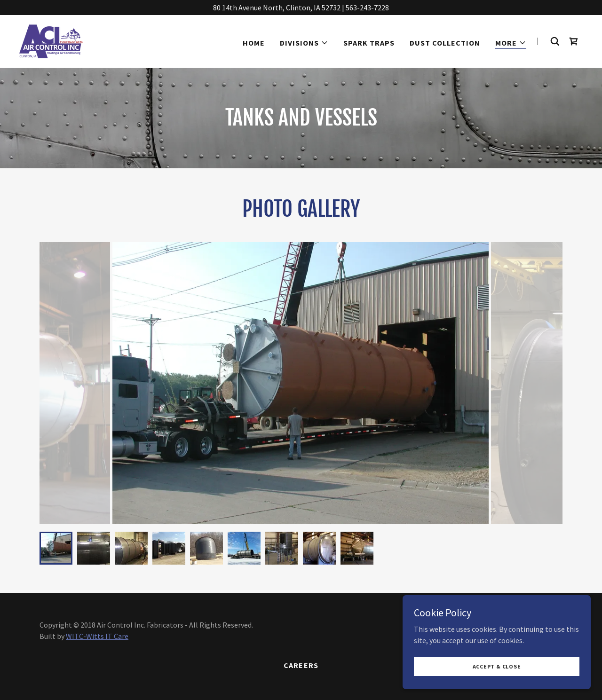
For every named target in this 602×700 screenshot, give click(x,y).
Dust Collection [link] (445, 43)
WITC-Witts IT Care (97, 636)
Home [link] (254, 43)
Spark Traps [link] (369, 43)
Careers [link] (301, 665)
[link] (51, 40)
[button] (304, 43)
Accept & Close (497, 666)
